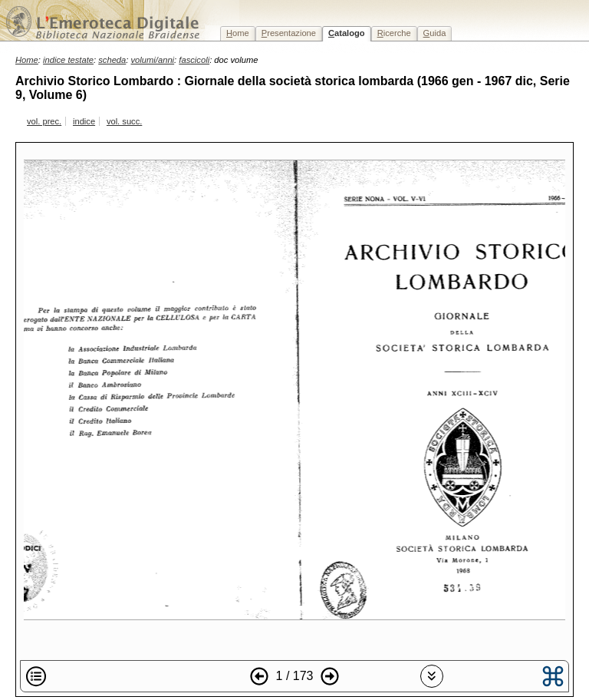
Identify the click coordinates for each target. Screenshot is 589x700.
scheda (112, 60)
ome (238, 33)
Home (27, 60)
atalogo (347, 33)
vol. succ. (124, 121)
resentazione (289, 33)
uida (435, 33)
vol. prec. (44, 121)
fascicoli (194, 60)
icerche (394, 33)
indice (84, 121)
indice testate (68, 60)
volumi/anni (153, 60)
